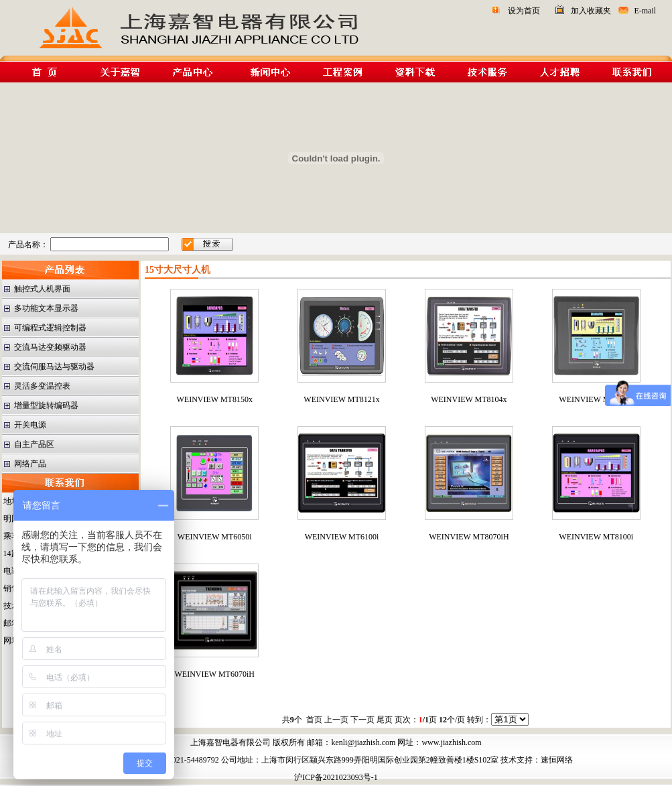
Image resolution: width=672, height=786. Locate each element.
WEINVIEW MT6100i (342, 537)
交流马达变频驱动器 (50, 347)
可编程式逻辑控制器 (50, 328)
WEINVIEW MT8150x (215, 399)
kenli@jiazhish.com (363, 742)
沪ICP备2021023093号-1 (336, 777)
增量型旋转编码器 (46, 405)
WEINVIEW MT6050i (215, 537)
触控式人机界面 (42, 289)
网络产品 (30, 464)
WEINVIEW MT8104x (469, 399)
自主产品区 (34, 444)
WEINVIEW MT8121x (341, 399)
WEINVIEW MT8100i (596, 537)
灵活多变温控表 (42, 386)
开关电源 (30, 425)
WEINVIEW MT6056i (596, 399)
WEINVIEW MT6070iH (215, 674)
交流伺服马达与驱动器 (54, 367)
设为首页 (524, 11)
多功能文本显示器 (46, 308)
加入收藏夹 (591, 11)
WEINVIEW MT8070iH (469, 537)
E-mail (645, 11)
